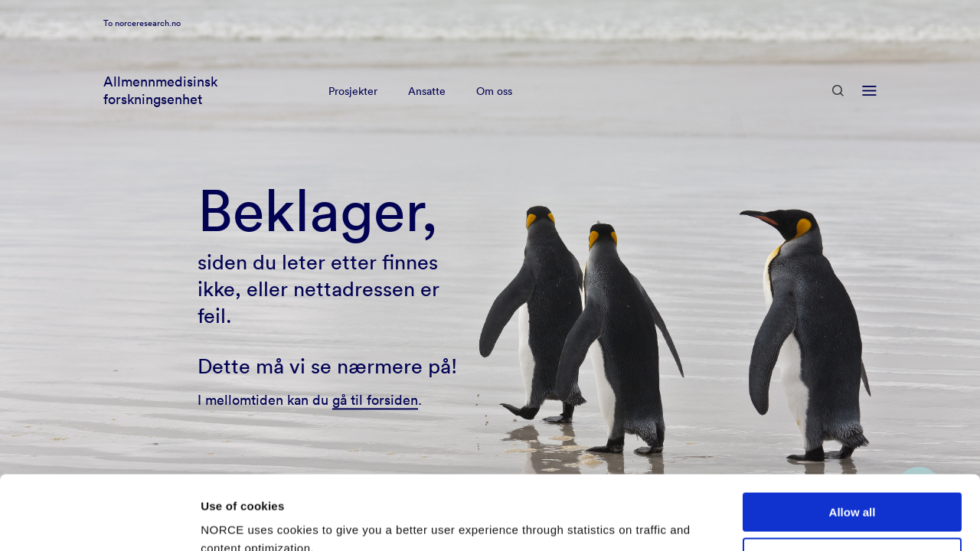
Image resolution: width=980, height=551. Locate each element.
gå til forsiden (375, 400)
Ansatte (427, 110)
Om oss (494, 110)
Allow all (853, 443)
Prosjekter (353, 110)
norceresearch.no (148, 42)
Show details (236, 521)
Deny (853, 488)
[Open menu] (869, 110)
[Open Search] (838, 110)
